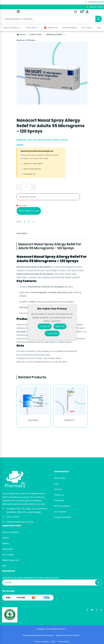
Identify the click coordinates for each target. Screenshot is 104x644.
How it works (60, 478)
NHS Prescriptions (70, 28)
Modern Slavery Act (11, 560)
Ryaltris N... (70, 420)
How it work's (87, 28)
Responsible (7, 549)
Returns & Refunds (10, 532)
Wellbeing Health (54, 34)
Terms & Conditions (42, 642)
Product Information (63, 517)
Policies (5, 538)
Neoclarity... (34, 420)
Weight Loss (51, 28)
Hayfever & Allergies (26, 40)
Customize (52, 333)
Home (21, 34)
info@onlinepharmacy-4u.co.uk (20, 522)
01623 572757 (13, 517)
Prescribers (59, 500)
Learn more (56, 321)
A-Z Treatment (60, 512)
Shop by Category (12, 28)
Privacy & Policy (64, 642)
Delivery (6, 543)
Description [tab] (22, 233)
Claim (53, 642)
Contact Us (59, 495)
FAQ (4, 566)
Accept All (45, 326)
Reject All (60, 326)
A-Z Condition (8, 555)
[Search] (99, 19)
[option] (52, 73)
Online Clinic (32, 28)
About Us (58, 489)
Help (99, 28)
